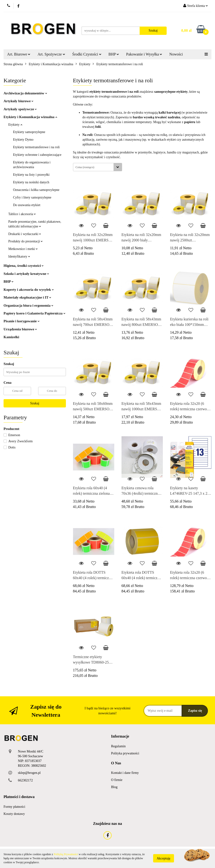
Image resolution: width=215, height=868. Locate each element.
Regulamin (118, 746)
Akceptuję (164, 858)
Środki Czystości (87, 54)
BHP (114, 54)
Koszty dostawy (14, 814)
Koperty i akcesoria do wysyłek (29, 290)
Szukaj (35, 403)
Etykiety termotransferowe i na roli (36, 147)
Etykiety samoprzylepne (29, 132)
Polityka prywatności (125, 753)
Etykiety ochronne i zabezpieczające (37, 155)
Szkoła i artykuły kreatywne (26, 274)
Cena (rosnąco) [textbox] (85, 167)
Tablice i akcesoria (22, 214)
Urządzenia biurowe (20, 329)
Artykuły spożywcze (20, 109)
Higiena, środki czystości (24, 266)
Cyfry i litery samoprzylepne (32, 197)
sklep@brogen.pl (29, 773)
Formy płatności (14, 807)
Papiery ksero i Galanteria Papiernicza (34, 313)
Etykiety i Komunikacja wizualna (30, 117)
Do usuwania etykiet (27, 205)
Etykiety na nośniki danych (31, 182)
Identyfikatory (19, 256)
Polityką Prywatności (66, 854)
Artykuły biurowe (18, 101)
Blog (114, 787)
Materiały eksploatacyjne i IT (27, 297)
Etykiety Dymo (23, 140)
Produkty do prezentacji (25, 241)
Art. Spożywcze (51, 54)
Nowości (176, 54)
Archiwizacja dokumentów (25, 93)
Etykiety (15, 125)
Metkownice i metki (23, 249)
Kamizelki (11, 337)
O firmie (117, 780)
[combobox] (98, 167)
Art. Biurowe (19, 54)
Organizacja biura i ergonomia (28, 305)
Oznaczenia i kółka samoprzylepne (36, 190)
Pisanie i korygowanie (22, 321)
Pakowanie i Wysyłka (144, 54)
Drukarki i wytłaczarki (25, 234)
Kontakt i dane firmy (125, 773)
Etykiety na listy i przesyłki (31, 175)
